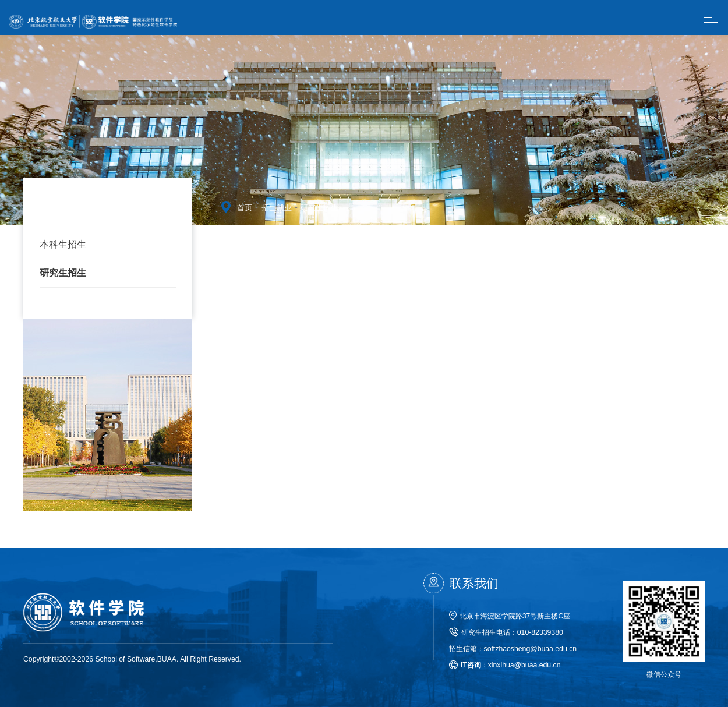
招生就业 (277, 208)
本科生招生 (63, 244)
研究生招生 (63, 273)
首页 (245, 208)
